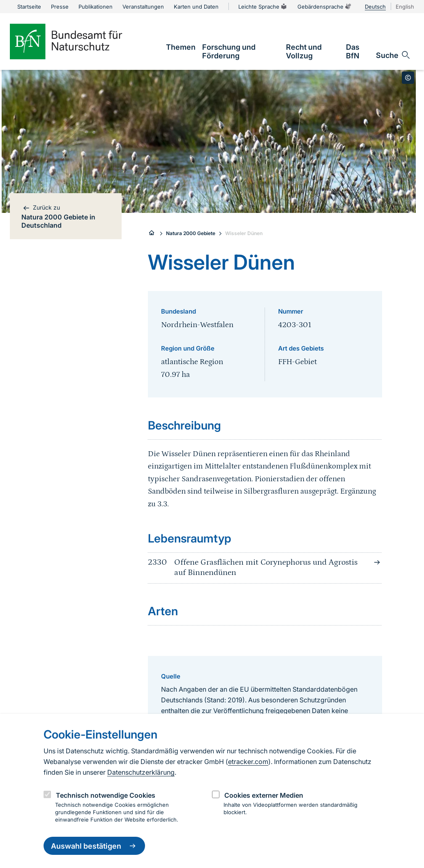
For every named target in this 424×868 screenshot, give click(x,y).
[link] (181, 47)
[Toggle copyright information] (408, 78)
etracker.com (248, 762)
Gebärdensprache (325, 7)
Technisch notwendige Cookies (106, 795)
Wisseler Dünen (244, 233)
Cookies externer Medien (264, 795)
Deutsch (375, 7)
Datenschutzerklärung (141, 772)
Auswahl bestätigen (94, 846)
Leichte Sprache (263, 7)
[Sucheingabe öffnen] (393, 55)
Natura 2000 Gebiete (191, 233)
